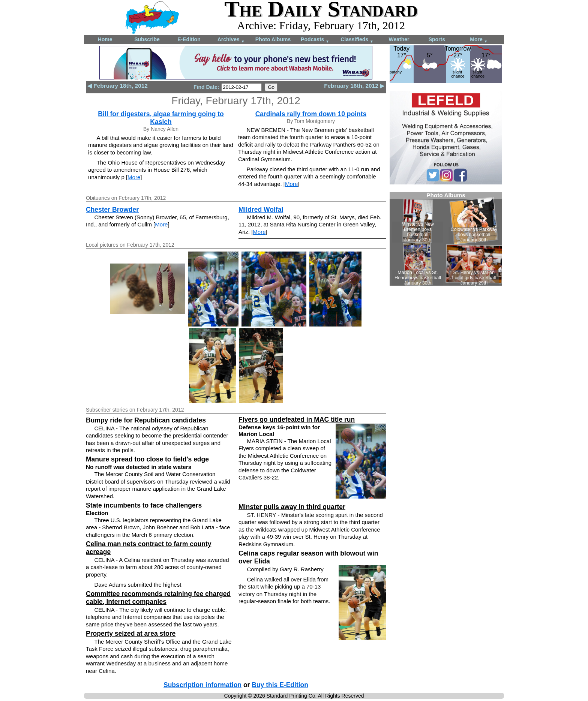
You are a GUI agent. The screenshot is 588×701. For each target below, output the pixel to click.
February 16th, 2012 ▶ (354, 86)
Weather (399, 39)
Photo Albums (273, 39)
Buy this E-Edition (280, 685)
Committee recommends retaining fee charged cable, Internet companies (158, 598)
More (479, 40)
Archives (231, 40)
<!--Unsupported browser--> (446, 239)
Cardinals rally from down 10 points (311, 114)
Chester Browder (112, 210)
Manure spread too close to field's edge (147, 459)
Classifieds (357, 40)
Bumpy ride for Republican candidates (146, 420)
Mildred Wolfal (261, 210)
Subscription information (202, 685)
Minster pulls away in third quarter (292, 507)
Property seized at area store (131, 634)
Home (105, 39)
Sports (437, 39)
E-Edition (189, 39)
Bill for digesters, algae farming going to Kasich (161, 118)
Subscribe (147, 39)
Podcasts (315, 40)
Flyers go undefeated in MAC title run (297, 419)
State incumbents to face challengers (144, 505)
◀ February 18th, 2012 (118, 86)
